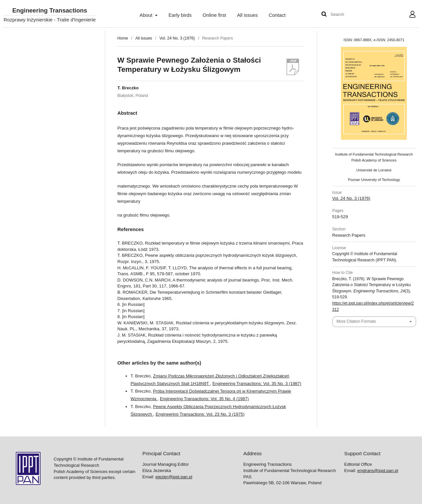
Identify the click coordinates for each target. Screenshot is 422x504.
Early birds (180, 15)
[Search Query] (350, 15)
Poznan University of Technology (374, 180)
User (407, 15)
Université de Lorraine (374, 170)
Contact (277, 15)
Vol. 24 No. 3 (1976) (177, 38)
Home (123, 38)
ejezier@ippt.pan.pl (174, 477)
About (147, 15)
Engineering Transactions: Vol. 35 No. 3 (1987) (257, 384)
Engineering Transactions (50, 11)
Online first (214, 15)
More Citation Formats (356, 321)
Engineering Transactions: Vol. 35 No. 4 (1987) (204, 399)
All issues (247, 15)
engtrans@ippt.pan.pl (378, 471)
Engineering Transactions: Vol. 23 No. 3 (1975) (200, 414)
